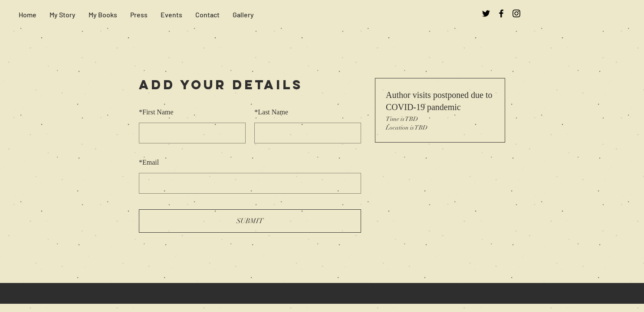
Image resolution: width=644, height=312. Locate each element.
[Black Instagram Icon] (516, 13)
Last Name (271, 112)
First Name (156, 112)
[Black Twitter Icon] (486, 13)
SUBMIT (250, 221)
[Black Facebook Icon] (501, 13)
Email (149, 162)
